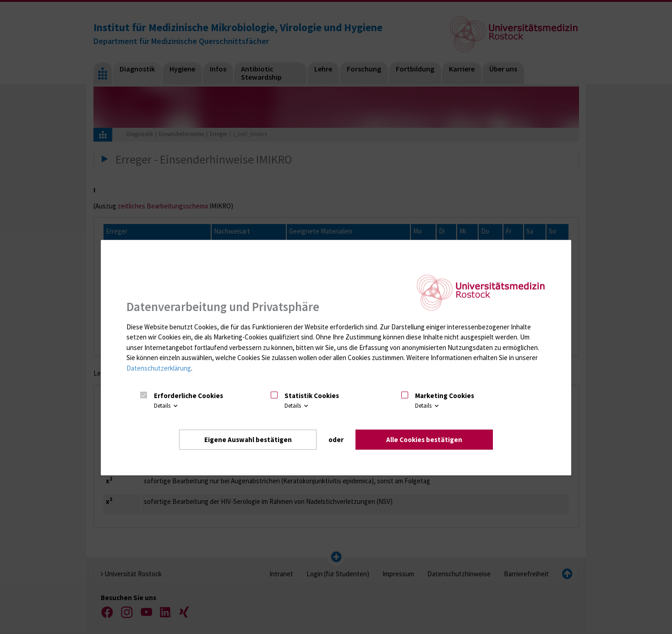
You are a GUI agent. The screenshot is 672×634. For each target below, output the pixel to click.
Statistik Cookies (312, 396)
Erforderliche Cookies (188, 396)
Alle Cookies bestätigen (424, 439)
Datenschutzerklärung (159, 368)
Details (167, 406)
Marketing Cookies (445, 396)
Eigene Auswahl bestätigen (248, 439)
